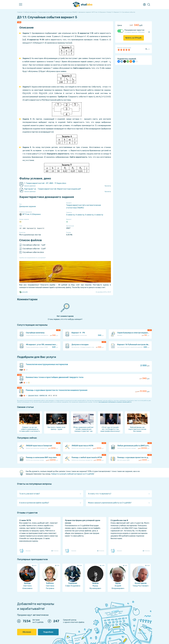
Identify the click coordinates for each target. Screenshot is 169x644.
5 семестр (89, 215)
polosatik (23, 292)
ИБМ (24, 228)
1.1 (20, 222)
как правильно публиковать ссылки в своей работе (115, 402)
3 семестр (70, 215)
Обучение (27, 632)
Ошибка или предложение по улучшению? (32, 258)
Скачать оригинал (30, 186)
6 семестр (99, 215)
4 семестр (80, 215)
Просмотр (108, 186)
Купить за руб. (134, 38)
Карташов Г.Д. (31, 228)
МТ (21, 228)
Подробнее (48, 632)
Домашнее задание (28, 206)
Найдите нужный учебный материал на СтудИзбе (72, 474)
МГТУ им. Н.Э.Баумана (30, 214)
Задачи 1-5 (41, 228)
